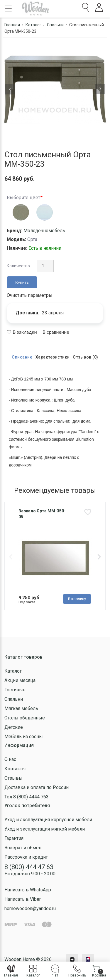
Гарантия (14, 838)
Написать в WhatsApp (28, 890)
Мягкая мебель (21, 708)
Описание (22, 357)
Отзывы (13, 778)
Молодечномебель (44, 231)
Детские (14, 727)
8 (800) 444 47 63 (29, 867)
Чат (55, 971)
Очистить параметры (30, 295)
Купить (22, 282)
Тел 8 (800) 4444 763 (27, 797)
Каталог (13, 671)
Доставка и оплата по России (37, 787)
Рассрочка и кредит (26, 857)
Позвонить (77, 971)
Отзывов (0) (86, 357)
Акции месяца (20, 680)
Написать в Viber (23, 899)
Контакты (15, 769)
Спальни (14, 699)
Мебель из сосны (24, 737)
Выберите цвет (23, 198)
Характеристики (53, 357)
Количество (18, 266)
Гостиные (15, 690)
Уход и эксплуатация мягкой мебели (45, 829)
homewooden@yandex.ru (30, 908)
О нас (10, 759)
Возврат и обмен (23, 848)
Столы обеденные (25, 718)
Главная (11, 971)
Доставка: (27, 313)
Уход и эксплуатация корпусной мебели (48, 820)
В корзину (77, 599)
